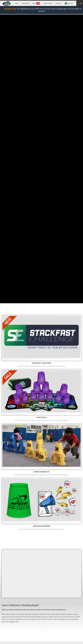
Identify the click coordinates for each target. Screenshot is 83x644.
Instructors (25, 3)
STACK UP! (58, 3)
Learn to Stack (48, 3)
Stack (36, 3)
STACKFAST (69, 3)
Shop (17, 3)
